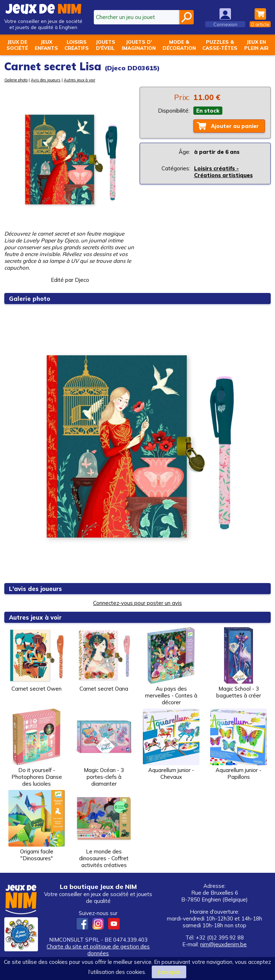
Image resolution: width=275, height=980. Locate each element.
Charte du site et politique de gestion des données (98, 950)
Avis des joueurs (46, 80)
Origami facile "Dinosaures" (37, 826)
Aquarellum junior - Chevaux (171, 744)
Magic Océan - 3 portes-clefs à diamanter (104, 748)
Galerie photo (16, 80)
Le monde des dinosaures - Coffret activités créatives (104, 829)
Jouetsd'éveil (105, 45)
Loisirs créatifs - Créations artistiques (223, 172)
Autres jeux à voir (79, 80)
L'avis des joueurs (36, 589)
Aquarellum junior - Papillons (238, 744)
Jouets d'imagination (139, 45)
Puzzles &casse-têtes (220, 45)
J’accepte (169, 972)
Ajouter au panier (235, 126)
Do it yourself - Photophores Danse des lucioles (37, 748)
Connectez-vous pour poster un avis (137, 603)
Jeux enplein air (256, 45)
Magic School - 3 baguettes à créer (238, 663)
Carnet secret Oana (104, 660)
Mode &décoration (179, 45)
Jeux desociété (17, 45)
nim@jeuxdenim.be (223, 944)
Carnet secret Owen (37, 660)
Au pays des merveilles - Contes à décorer (171, 666)
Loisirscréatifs (77, 45)
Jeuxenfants (46, 45)
